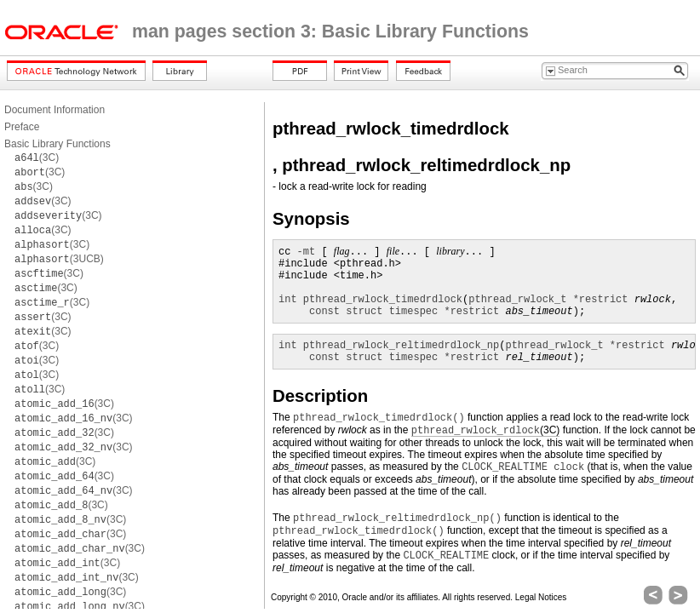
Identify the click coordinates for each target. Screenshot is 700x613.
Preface (22, 127)
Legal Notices (541, 597)
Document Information (55, 110)
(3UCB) (59, 259)
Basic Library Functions (57, 144)
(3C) (37, 158)
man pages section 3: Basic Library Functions (330, 32)
